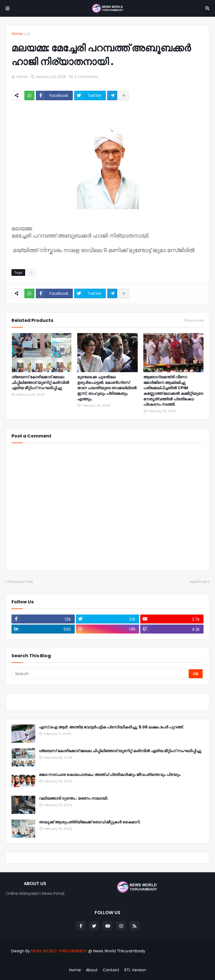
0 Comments (86, 77)
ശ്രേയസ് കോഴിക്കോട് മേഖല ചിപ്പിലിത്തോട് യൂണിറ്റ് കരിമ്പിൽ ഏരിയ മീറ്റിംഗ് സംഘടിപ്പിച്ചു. (40, 383)
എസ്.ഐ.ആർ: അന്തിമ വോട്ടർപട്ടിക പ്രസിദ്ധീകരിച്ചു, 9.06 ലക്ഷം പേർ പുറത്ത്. (111, 727)
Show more (194, 321)
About (92, 970)
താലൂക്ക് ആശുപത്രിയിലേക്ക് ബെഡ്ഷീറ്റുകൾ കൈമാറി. (90, 822)
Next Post (198, 582)
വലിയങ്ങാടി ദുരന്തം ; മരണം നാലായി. (73, 798)
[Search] (101, 674)
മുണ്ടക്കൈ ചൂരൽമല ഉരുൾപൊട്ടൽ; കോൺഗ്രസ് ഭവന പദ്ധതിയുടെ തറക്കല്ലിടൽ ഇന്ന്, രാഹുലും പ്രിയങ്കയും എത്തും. (107, 388)
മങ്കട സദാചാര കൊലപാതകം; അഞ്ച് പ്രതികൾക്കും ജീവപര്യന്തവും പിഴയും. (110, 775)
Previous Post (21, 582)
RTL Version (135, 970)
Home (17, 34)
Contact (111, 970)
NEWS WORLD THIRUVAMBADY (59, 951)
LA (28, 34)
